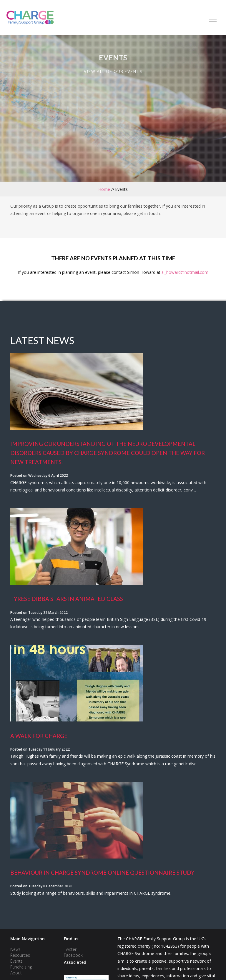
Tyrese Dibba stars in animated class (67, 599)
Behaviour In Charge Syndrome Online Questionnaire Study (102, 873)
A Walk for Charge (39, 736)
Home (104, 189)
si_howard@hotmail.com (185, 272)
